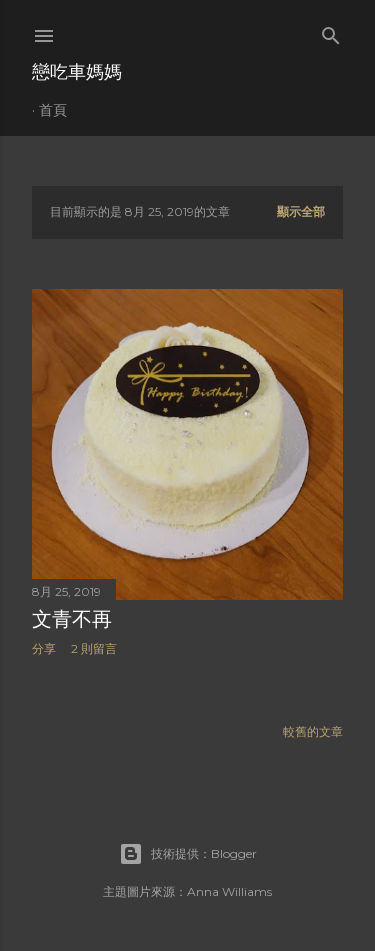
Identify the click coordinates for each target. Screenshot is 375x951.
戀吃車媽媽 (77, 71)
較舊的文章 (313, 731)
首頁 (53, 110)
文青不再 (72, 619)
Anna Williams (229, 891)
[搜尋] (331, 31)
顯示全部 (301, 211)
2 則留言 (94, 648)
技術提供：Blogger (188, 854)
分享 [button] (44, 648)
